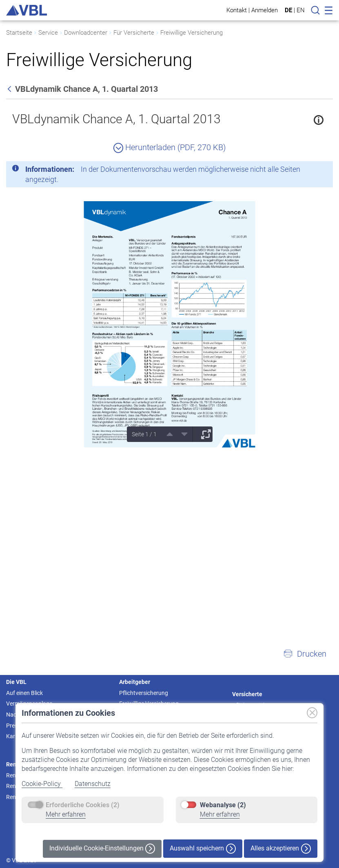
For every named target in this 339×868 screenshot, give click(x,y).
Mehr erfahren (66, 814)
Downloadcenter (86, 33)
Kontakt (237, 10)
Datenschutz (93, 784)
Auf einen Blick (24, 693)
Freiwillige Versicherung (192, 33)
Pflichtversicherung (144, 693)
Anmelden (265, 10)
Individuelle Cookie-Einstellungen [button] (102, 849)
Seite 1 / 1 (144, 434)
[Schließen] (304, 171)
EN (301, 10)
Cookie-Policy (42, 784)
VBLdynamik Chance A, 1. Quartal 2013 (116, 119)
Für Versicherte (134, 33)
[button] (305, 654)
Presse (15, 726)
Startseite (19, 33)
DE (288, 10)
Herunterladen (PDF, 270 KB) (170, 147)
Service (48, 33)
